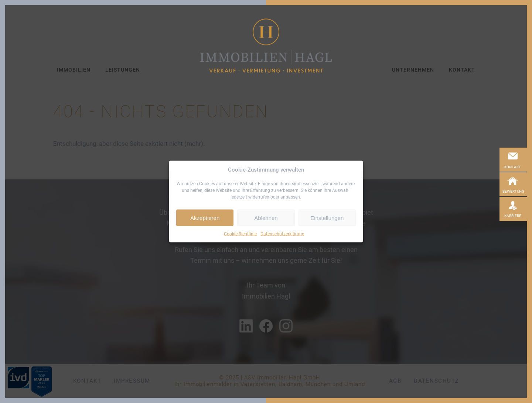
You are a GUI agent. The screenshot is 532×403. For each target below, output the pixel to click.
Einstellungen (327, 218)
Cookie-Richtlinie (240, 234)
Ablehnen (266, 218)
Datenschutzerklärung (282, 234)
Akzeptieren (205, 218)
